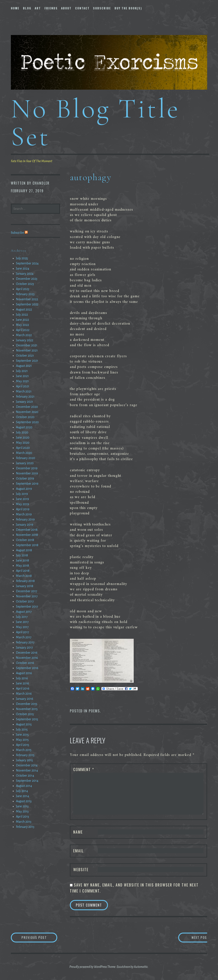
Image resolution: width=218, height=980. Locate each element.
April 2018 (23, 571)
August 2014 (24, 786)
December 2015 (27, 704)
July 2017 (22, 617)
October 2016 (25, 663)
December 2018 (27, 530)
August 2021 (24, 366)
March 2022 (24, 335)
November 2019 (27, 473)
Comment (84, 769)
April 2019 (23, 509)
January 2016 (25, 699)
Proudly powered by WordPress (88, 967)
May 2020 (23, 443)
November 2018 (27, 535)
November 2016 (27, 658)
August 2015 (24, 724)
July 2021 (22, 371)
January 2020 (25, 463)
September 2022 (27, 304)
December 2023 (27, 279)
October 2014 (25, 776)
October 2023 (25, 284)
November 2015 (27, 709)
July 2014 (22, 791)
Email (79, 851)
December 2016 (27, 653)
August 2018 (24, 550)
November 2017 (27, 596)
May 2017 (22, 627)
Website (81, 869)
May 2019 (22, 504)
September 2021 (27, 361)
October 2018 (25, 540)
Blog (27, 8)
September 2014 (27, 781)
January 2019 (25, 525)
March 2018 (24, 576)
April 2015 (23, 745)
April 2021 (23, 386)
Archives (19, 251)
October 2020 (25, 417)
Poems (94, 711)
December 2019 (27, 468)
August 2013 (24, 801)
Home (15, 8)
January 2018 (25, 586)
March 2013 (24, 822)
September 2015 (27, 719)
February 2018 (25, 581)
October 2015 (25, 714)
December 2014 (27, 765)
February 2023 (25, 294)
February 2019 (25, 519)
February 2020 (26, 458)
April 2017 (23, 632)
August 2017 (24, 612)
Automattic (141, 967)
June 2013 (22, 806)
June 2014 (22, 796)
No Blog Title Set (95, 122)
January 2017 (24, 647)
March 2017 (24, 637)
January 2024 (25, 274)
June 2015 (22, 735)
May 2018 (22, 566)
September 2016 (27, 668)
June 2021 (22, 376)
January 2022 (25, 340)
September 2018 (27, 545)
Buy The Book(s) (128, 8)
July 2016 (22, 678)
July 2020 (22, 432)
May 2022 (22, 325)
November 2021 (27, 350)
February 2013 (25, 827)
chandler (41, 183)
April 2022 (23, 330)
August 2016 (24, 673)
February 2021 (25, 397)
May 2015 (22, 740)
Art (38, 8)
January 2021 (24, 402)
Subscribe (102, 8)
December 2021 (27, 345)
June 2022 (22, 320)
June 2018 (22, 560)
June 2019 (22, 499)
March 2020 (24, 453)
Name (78, 832)
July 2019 (22, 494)
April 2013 (22, 817)
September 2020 (27, 422)
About (66, 8)
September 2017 (27, 607)
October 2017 (25, 601)
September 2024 (27, 263)
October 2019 (25, 478)
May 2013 (22, 811)
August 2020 (24, 427)
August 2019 (24, 489)
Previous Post (42, 938)
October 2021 (25, 356)
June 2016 (22, 683)
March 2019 (24, 514)
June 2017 (22, 622)
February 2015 (25, 755)
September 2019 (27, 484)
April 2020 (23, 448)
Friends (51, 8)
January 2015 (24, 760)
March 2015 (24, 750)
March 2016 (24, 694)
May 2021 (22, 381)
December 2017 (27, 591)
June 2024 (23, 268)
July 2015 (22, 729)
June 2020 (23, 437)
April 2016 (23, 688)
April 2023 (23, 289)
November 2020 (27, 412)
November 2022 (27, 299)
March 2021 (24, 391)
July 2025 (22, 258)
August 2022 (24, 309)
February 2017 (25, 642)
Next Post (190, 938)
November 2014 (27, 770)
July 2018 (22, 555)
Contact (82, 8)
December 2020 (27, 407)
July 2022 (22, 315)
